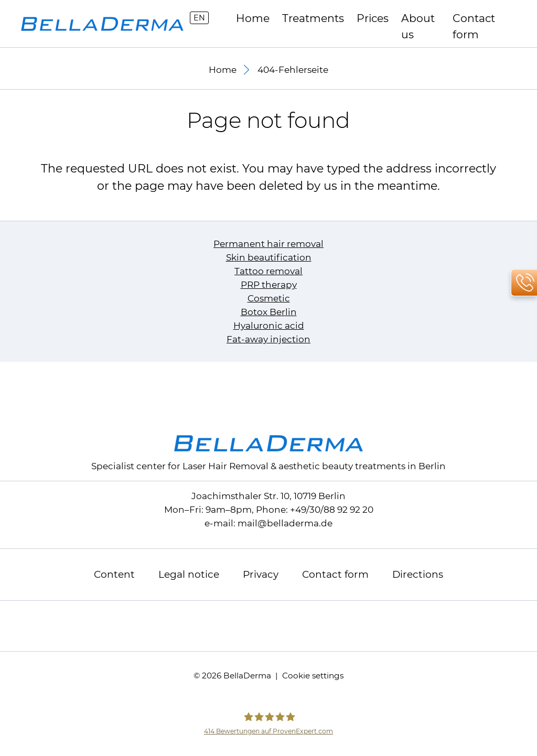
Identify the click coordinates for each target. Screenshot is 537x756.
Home (253, 18)
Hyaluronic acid (269, 326)
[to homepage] (102, 24)
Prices (373, 18)
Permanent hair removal (268, 244)
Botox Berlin (269, 312)
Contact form (474, 19)
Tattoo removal (268, 271)
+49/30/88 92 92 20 (332, 510)
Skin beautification (269, 257)
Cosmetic (269, 298)
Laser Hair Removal (225, 466)
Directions (418, 574)
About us (418, 19)
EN (199, 18)
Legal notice (189, 574)
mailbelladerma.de (285, 523)
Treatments (313, 18)
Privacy (261, 574)
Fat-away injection (268, 339)
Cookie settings (313, 676)
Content (114, 574)
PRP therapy (269, 285)
